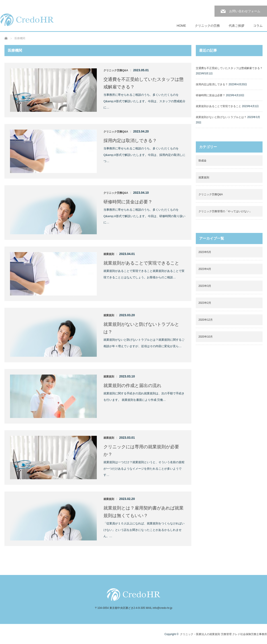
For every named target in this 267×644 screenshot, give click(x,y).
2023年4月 (205, 269)
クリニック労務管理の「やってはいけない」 (225, 211)
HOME (181, 26)
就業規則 (109, 254)
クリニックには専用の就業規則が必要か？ (141, 450)
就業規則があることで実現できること (141, 263)
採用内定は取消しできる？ (130, 141)
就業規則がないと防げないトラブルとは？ (141, 328)
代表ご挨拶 (237, 26)
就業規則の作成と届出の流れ (132, 385)
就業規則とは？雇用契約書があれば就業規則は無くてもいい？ (144, 512)
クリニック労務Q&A (116, 70)
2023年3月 (205, 286)
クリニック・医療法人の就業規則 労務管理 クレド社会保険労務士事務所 (224, 634)
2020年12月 (206, 320)
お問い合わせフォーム (245, 11)
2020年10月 (206, 337)
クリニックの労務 (207, 26)
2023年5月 (205, 252)
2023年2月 (205, 303)
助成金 (202, 161)
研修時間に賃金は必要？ (128, 202)
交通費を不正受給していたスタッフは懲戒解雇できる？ (144, 83)
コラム (258, 26)
